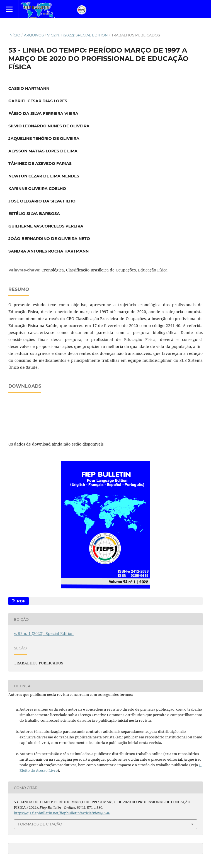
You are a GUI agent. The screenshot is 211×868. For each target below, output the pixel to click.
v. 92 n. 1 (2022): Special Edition (77, 35)
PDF (20, 601)
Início (14, 35)
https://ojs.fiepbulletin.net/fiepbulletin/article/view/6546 (62, 813)
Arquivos (34, 35)
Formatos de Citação (40, 824)
